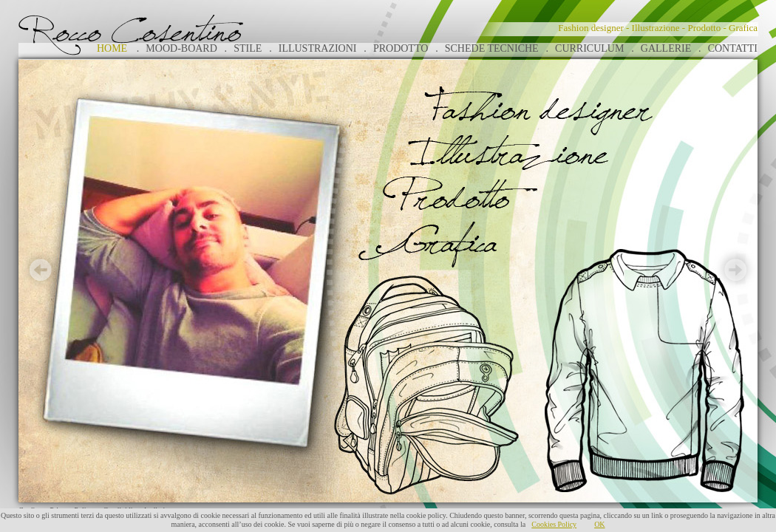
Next (735, 270)
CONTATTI (733, 48)
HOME (112, 48)
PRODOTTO (401, 48)
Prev (41, 270)
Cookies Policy (554, 524)
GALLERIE (666, 48)
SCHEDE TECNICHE (492, 48)
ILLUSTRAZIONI (318, 48)
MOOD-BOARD (181, 48)
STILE (248, 48)
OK (599, 524)
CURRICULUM (589, 48)
